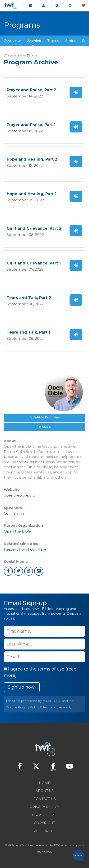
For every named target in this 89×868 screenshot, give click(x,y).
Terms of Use (52, 707)
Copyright (44, 823)
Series (71, 41)
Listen (76, 92)
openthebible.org (19, 495)
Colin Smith (14, 513)
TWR (57, 845)
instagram (39, 571)
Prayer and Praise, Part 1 (31, 125)
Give (83, 6)
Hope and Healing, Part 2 (32, 159)
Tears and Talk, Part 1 (28, 332)
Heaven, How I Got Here (25, 549)
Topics (53, 41)
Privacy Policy (29, 707)
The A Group (44, 852)
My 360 (43, 6)
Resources (44, 831)
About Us (45, 791)
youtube (29, 571)
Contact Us (45, 799)
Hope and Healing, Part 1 (32, 194)
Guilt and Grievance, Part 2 (34, 228)
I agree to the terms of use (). (40, 672)
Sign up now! (22, 687)
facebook (8, 571)
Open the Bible (17, 531)
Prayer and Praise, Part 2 (31, 90)
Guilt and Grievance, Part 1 (34, 263)
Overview (12, 41)
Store (46, 427)
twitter (19, 571)
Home (45, 783)
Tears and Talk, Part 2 (29, 298)
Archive (34, 41)
